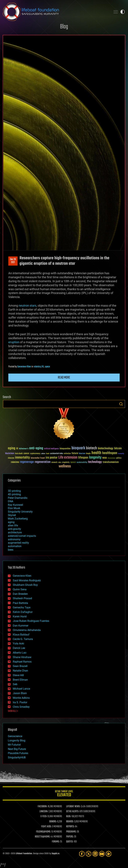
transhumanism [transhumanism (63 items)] (111, 462)
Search (121, 404)
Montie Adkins (21, 698)
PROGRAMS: (71, 832)
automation (15, 546)
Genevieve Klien (24, 367)
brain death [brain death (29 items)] (19, 454)
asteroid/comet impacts (22, 536)
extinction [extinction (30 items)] (67, 454)
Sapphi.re (55, 854)
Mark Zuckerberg (18, 519)
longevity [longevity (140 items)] (95, 458)
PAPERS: (70, 837)
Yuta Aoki (18, 644)
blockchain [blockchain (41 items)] (10, 454)
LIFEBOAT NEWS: (73, 807)
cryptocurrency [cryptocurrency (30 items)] (35, 454)
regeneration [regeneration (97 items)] (43, 462)
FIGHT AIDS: (46, 827)
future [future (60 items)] (75, 453)
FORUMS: (56, 842)
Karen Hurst (20, 616)
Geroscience (15, 736)
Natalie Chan (20, 671)
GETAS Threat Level (64, 794)
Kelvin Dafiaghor (23, 612)
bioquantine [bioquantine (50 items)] (65, 449)
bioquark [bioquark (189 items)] (78, 448)
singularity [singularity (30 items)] (66, 462)
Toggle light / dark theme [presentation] (122, 12)
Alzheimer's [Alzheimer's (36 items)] (24, 449)
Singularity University (20, 512)
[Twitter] (88, 854)
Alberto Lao (20, 653)
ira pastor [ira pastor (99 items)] (52, 458)
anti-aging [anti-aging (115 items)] (36, 448)
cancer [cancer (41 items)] (26, 454)
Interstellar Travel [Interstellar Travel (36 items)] (38, 458)
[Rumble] (108, 854)
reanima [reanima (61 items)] (15, 462)
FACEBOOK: (42, 807)
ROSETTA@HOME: (42, 837)
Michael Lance (21, 689)
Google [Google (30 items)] (88, 454)
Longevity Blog (17, 741)
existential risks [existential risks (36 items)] (57, 454)
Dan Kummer (21, 626)
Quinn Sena (20, 589)
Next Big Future (17, 749)
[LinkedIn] (95, 854)
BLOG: (69, 817)
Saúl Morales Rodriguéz (27, 580)
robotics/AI (39, 367)
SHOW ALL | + (13, 711)
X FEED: (44, 817)
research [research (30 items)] (54, 462)
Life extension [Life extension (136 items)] (68, 458)
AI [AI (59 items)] (17, 449)
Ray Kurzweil (15, 505)
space (47, 367)
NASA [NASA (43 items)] (105, 458)
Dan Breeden (20, 594)
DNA (10, 501)
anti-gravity (14, 529)
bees (11, 550)
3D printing (14, 491)
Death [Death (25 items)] (48, 454)
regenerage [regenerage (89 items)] (27, 462)
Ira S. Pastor (20, 702)
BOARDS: (70, 822)
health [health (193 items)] (96, 453)
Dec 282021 (13, 261)
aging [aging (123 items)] (12, 448)
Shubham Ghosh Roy (25, 585)
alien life (13, 525)
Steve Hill (18, 675)
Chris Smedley (21, 707)
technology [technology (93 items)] (95, 462)
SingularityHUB (17, 757)
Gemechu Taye (22, 607)
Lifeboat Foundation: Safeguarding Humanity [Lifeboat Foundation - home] (56, 12)
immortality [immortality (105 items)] (22, 458)
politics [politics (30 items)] (119, 458)
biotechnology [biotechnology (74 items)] (106, 449)
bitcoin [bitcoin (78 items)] (118, 449)
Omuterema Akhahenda (27, 630)
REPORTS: (70, 827)
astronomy (14, 539)
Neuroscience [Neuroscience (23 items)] (111, 458)
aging (11, 522)
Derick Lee (19, 648)
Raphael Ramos (22, 662)
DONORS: (53, 822)
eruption (14, 342)
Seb (15, 684)
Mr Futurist (14, 745)
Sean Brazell (20, 666)
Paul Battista (20, 603)
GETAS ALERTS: (73, 812)
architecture (15, 532)
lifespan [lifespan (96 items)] (83, 458)
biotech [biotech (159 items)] (91, 448)
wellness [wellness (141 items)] (65, 466)
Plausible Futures (18, 753)
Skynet (12, 515)
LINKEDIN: (44, 812)
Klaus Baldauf (21, 635)
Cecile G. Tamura (23, 639)
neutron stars (27, 306)
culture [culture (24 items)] (43, 454)
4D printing (14, 494)
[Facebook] (82, 854)
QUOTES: (70, 842)
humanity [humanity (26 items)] (121, 454)
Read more (64, 378)
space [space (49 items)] (73, 462)
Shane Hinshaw (22, 657)
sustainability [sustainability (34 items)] (82, 463)
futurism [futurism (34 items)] (82, 454)
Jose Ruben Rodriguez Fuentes (31, 621)
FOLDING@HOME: (43, 832)
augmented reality (18, 543)
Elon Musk (14, 508)
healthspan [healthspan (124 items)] (110, 453)
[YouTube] (102, 854)
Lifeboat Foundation (24, 854)
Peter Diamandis (18, 498)
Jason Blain (20, 693)
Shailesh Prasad (22, 598)
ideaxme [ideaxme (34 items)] (11, 458)
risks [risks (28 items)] (60, 462)
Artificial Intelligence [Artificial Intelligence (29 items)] (51, 449)
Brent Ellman (20, 680)
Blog (64, 27)
